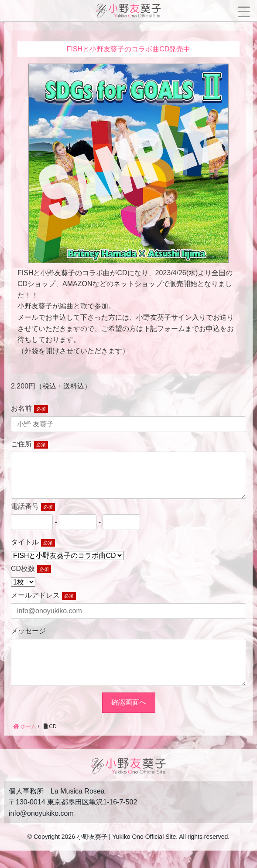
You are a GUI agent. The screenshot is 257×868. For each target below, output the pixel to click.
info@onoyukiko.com (41, 831)
